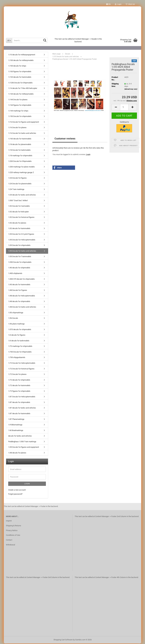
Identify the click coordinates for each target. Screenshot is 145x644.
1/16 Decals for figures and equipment (24, 123)
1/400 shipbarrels (15, 274)
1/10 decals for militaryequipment (22, 55)
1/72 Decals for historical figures (21, 369)
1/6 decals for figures (17, 336)
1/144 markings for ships (18, 111)
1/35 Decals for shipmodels (19, 246)
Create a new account (17, 490)
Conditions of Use (13, 536)
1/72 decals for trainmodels (19, 386)
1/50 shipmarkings (16, 313)
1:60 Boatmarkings (16, 431)
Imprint (9, 521)
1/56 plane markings (16, 324)
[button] (108, 4)
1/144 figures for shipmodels (20, 106)
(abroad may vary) (131, 90)
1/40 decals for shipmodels (19, 268)
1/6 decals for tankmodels (19, 341)
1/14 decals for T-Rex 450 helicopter (23, 89)
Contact (9, 540)
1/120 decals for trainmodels (20, 78)
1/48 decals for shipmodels (19, 302)
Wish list (130, 4)
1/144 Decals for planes (18, 100)
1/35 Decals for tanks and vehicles (22, 251)
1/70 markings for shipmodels (20, 347)
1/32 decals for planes (17, 223)
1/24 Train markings (16, 190)
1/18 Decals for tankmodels (19, 151)
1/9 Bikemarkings (15, 425)
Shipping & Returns (14, 526)
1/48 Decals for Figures (18, 291)
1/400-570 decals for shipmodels (21, 280)
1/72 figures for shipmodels (19, 392)
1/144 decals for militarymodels (21, 94)
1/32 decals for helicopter (18, 212)
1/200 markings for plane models (21, 167)
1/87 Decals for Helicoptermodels (22, 397)
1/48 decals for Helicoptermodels (22, 296)
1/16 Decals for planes (17, 128)
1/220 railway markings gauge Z (21, 173)
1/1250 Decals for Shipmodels (20, 83)
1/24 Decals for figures (17, 179)
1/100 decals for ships (17, 66)
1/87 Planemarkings (16, 420)
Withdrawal (10, 545)
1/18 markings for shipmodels (20, 156)
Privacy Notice (12, 531)
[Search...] (9, 40)
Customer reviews (65, 139)
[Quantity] (124, 108)
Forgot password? (15, 495)
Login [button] (118, 4)
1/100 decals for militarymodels (21, 61)
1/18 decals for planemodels (20, 145)
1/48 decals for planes (17, 453)
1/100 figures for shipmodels (20, 72)
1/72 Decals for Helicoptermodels (22, 364)
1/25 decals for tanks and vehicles (22, 195)
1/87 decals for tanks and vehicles (22, 408)
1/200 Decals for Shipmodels (20, 162)
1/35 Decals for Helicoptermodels (22, 240)
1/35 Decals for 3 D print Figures (21, 235)
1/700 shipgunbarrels (17, 358)
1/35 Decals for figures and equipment (24, 448)
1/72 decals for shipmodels (19, 380)
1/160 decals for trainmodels (20, 139)
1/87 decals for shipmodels (19, 403)
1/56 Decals (13, 319)
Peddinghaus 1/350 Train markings (22, 442)
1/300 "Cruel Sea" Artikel (18, 201)
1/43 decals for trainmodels (19, 285)
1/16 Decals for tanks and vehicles (22, 134)
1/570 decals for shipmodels (20, 330)
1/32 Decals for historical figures (21, 218)
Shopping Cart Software (63, 640)
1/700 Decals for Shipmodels (20, 352)
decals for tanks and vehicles (20, 436)
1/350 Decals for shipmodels (20, 263)
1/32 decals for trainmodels (19, 229)
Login (88, 155)
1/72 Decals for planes (17, 375)
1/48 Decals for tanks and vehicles (22, 307)
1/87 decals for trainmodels (19, 414)
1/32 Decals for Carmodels (19, 207)
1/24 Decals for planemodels (20, 184)
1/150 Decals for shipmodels (20, 117)
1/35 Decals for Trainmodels (20, 257)
